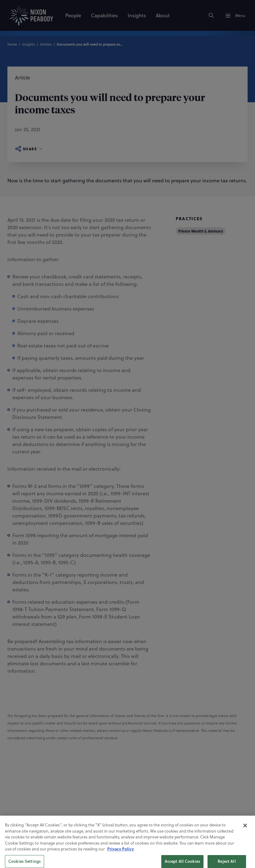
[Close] (245, 850)
